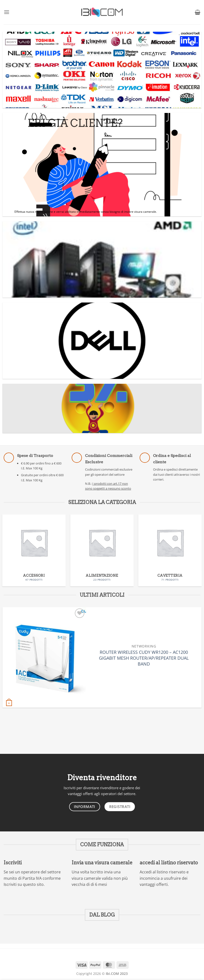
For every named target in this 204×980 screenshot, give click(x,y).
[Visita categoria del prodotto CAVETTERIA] (170, 551)
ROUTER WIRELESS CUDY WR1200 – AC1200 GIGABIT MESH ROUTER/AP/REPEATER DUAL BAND (144, 658)
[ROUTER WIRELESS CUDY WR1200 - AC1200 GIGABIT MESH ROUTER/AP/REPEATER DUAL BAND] (44, 657)
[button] (7, 12)
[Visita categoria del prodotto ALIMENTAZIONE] (102, 551)
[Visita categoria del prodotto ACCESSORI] (34, 551)
